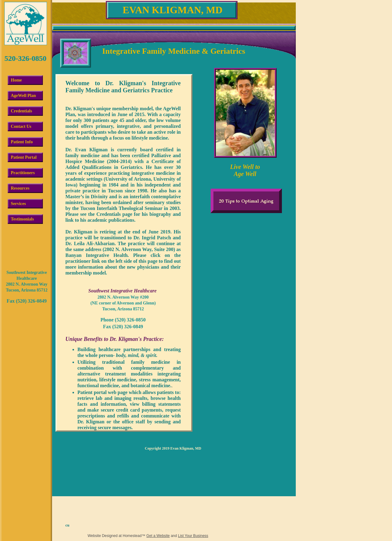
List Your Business (193, 536)
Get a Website (158, 536)
